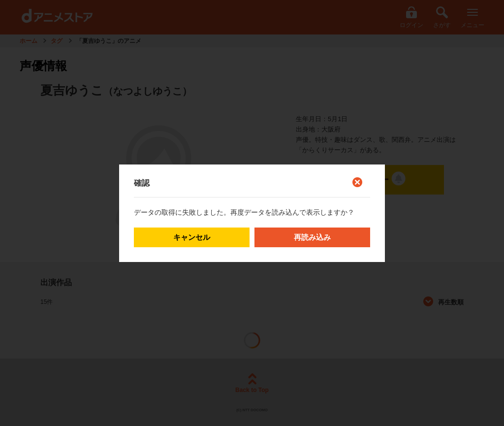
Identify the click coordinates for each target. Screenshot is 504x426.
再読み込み (312, 237)
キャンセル (192, 237)
